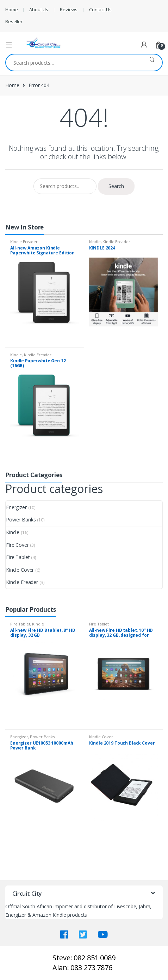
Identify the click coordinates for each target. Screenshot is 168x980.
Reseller (14, 21)
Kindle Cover (20, 570)
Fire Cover (17, 545)
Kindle (95, 242)
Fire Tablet (18, 557)
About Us (39, 9)
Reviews (69, 9)
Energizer (16, 507)
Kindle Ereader (24, 242)
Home (11, 9)
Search (152, 63)
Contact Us (100, 9)
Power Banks (21, 520)
